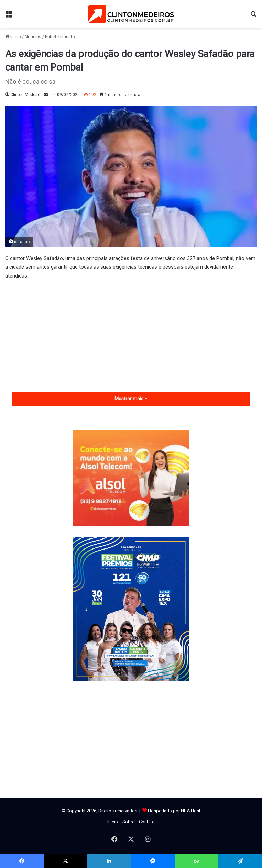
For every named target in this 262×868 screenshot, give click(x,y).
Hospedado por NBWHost (174, 811)
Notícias (33, 37)
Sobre (128, 822)
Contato (147, 822)
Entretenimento (60, 37)
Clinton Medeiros (26, 95)
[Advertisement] (131, 337)
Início (13, 37)
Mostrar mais (131, 399)
